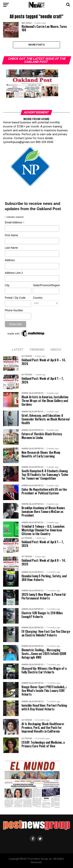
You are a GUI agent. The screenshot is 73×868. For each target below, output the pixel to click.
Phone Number (14, 310)
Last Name (11, 248)
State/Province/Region (46, 285)
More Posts (36, 45)
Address (10, 260)
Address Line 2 (14, 273)
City (7, 285)
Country (38, 298)
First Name (11, 235)
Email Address (15, 223)
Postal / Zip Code (15, 298)
